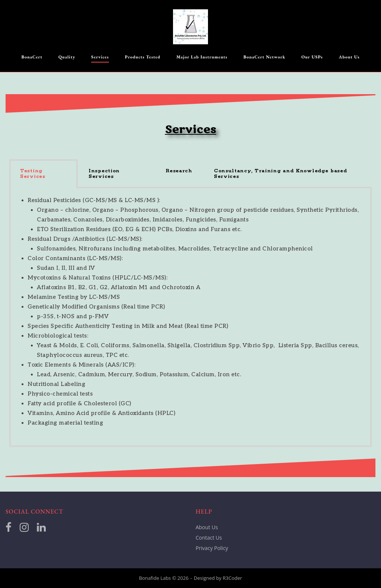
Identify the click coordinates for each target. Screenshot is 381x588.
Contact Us (209, 538)
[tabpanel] (190, 318)
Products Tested (143, 57)
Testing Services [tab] (33, 174)
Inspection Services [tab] (104, 174)
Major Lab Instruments (202, 57)
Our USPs (312, 57)
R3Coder (233, 578)
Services (100, 57)
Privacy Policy (212, 548)
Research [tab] (179, 171)
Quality (67, 57)
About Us (349, 57)
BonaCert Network (264, 57)
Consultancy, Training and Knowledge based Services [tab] (281, 174)
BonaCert (32, 57)
